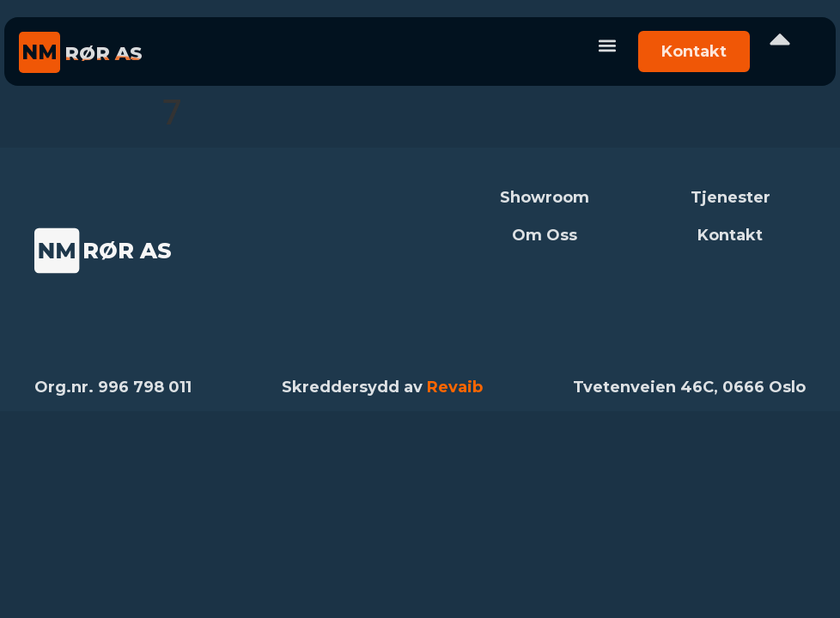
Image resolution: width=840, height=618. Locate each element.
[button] (607, 45)
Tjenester (730, 197)
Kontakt (730, 235)
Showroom (545, 197)
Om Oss (545, 235)
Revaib (455, 387)
